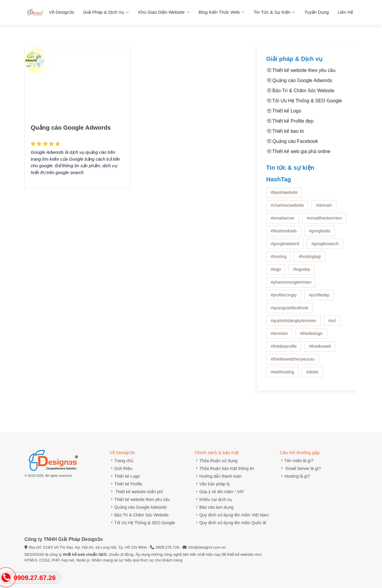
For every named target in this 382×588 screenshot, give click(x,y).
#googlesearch (325, 247)
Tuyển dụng (316, 12)
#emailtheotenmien (324, 221)
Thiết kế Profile (126, 484)
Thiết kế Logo (284, 114)
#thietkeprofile (284, 349)
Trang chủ (121, 461)
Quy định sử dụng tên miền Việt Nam (232, 515)
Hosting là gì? (295, 476)
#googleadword (285, 247)
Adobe (312, 375)
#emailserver (283, 221)
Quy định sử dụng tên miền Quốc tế (230, 523)
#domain (324, 208)
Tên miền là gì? (296, 461)
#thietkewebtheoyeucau (293, 362)
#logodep (302, 273)
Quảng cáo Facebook (292, 144)
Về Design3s (62, 12)
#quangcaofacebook (289, 311)
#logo (276, 273)
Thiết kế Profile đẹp (290, 124)
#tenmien (279, 337)
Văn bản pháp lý (212, 484)
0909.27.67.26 (35, 578)
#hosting (279, 260)
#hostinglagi (310, 260)
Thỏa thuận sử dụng (216, 461)
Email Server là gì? (300, 468)
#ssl (332, 324)
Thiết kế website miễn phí (136, 492)
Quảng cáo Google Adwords (71, 137)
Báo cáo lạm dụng (214, 507)
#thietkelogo (311, 337)
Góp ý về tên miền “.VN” (220, 492)
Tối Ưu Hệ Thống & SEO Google (304, 104)
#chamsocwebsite (287, 208)
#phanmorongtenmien (291, 285)
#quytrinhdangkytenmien (294, 324)
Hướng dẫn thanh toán (218, 476)
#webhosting (282, 375)
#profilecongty (284, 298)
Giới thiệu (121, 468)
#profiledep (319, 298)
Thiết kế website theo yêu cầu (301, 73)
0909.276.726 (167, 547)
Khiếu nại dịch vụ (213, 499)
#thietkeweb (320, 349)
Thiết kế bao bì (285, 134)
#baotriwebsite (284, 196)
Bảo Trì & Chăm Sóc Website (300, 94)
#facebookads (284, 234)
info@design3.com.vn (207, 547)
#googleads (320, 234)
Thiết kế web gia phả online (298, 155)
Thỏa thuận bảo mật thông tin (224, 468)
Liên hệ (345, 12)
